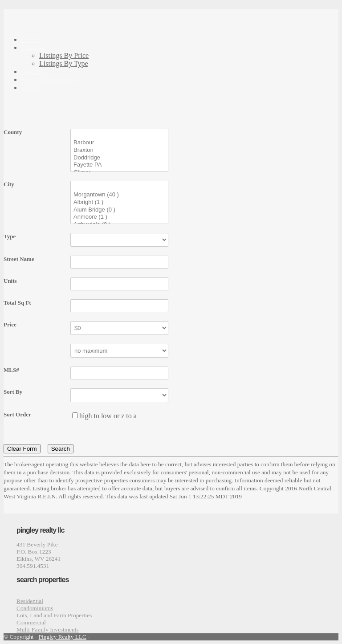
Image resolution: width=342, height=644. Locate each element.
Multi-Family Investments (48, 630)
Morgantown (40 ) (119, 195)
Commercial (31, 622)
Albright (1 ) (119, 202)
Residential (30, 601)
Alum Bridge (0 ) (119, 210)
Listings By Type (64, 63)
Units (10, 281)
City (9, 184)
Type (10, 236)
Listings (33, 47)
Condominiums (35, 608)
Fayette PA (119, 165)
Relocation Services (50, 79)
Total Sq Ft (17, 303)
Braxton (119, 150)
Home (30, 39)
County (13, 132)
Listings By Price (64, 55)
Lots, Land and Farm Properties (54, 615)
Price (10, 324)
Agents (31, 71)
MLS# (11, 370)
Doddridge (119, 158)
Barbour (119, 143)
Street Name (19, 259)
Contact (33, 88)
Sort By (13, 392)
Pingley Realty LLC (63, 637)
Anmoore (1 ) (119, 217)
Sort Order (17, 414)
